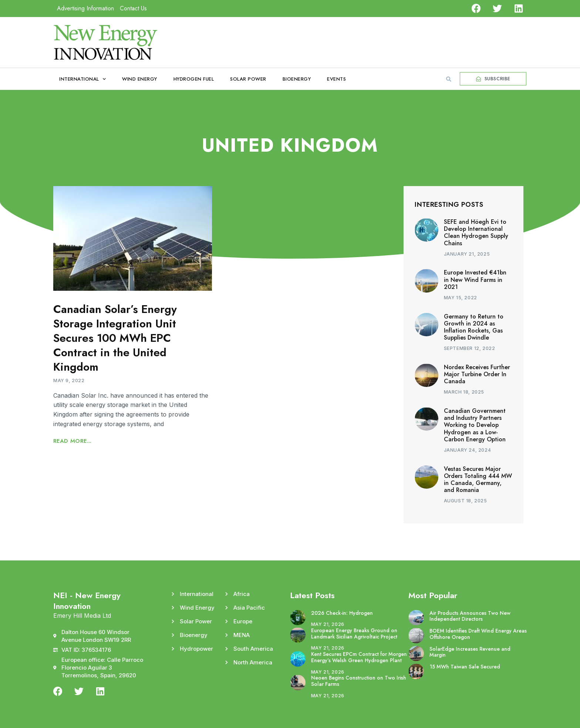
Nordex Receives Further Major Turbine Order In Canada (477, 374)
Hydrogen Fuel (194, 79)
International (82, 79)
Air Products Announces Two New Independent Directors (470, 616)
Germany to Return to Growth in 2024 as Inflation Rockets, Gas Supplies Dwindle (474, 327)
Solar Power (248, 79)
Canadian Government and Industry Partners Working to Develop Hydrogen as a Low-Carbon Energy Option (475, 425)
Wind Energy (140, 79)
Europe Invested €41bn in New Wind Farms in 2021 (475, 279)
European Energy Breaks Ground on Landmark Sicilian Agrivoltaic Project (354, 633)
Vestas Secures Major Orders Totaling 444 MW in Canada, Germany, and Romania (478, 480)
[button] (449, 79)
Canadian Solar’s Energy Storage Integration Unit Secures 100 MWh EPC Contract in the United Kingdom (115, 338)
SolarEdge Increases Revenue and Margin (470, 652)
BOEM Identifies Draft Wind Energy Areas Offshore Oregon (478, 634)
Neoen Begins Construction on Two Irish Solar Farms (359, 681)
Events (336, 79)
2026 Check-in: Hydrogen (342, 613)
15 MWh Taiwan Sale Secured (465, 667)
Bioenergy (297, 79)
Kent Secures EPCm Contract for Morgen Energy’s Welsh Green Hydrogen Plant (359, 657)
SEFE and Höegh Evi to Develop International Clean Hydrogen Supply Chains (476, 232)
